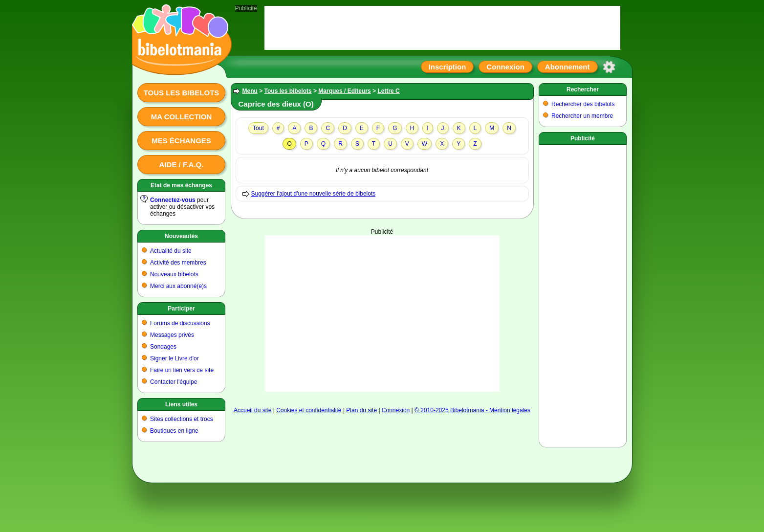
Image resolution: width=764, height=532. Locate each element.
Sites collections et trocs (182, 419)
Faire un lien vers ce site (182, 370)
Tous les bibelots (182, 93)
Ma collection (181, 117)
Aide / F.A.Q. (182, 165)
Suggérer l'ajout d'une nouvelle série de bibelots (314, 194)
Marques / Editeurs (344, 91)
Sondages (163, 347)
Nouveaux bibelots (174, 274)
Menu (250, 91)
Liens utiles (181, 404)
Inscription (447, 67)
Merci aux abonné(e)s (178, 286)
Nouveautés (181, 236)
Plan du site (361, 410)
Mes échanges (181, 141)
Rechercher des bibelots (583, 104)
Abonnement (568, 67)
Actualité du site (171, 251)
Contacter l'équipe (174, 382)
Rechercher (583, 89)
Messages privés (172, 335)
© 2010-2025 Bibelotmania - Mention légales (472, 410)
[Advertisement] (382, 313)
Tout (258, 128)
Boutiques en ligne (174, 431)
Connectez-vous (173, 200)
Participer (181, 309)
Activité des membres (178, 263)
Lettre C (388, 91)
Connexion (505, 67)
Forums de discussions (180, 323)
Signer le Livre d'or (175, 358)
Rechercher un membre (582, 116)
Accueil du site (252, 410)
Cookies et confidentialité (309, 410)
